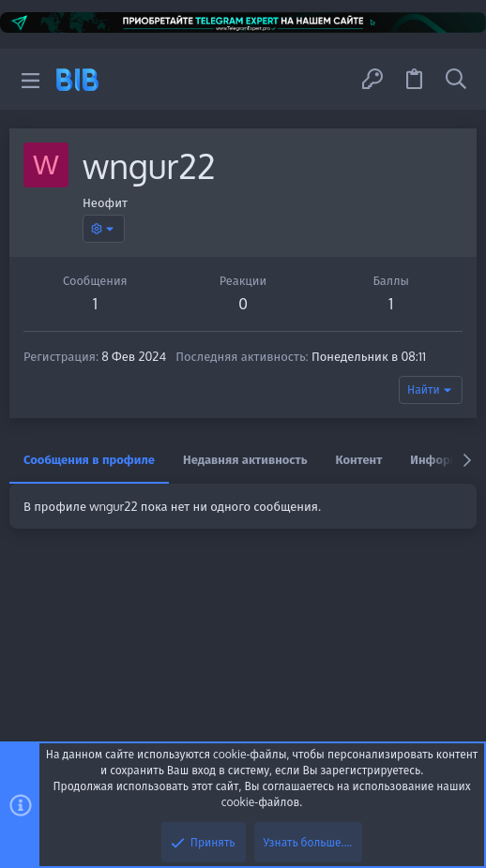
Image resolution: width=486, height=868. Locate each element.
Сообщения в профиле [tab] (89, 459)
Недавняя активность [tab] (245, 459)
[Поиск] (456, 79)
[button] (30, 79)
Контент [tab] (359, 459)
